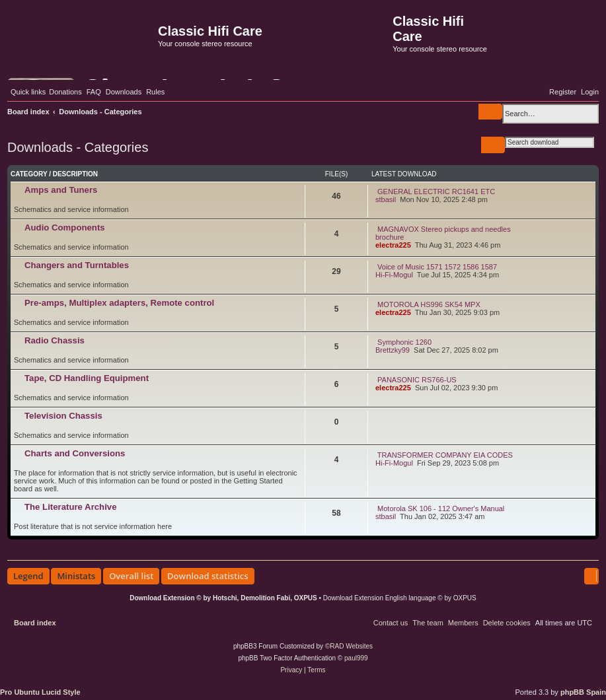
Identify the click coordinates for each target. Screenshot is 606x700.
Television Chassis (63, 416)
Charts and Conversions (75, 453)
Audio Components (65, 227)
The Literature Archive (71, 507)
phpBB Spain (583, 692)
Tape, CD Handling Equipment (87, 378)
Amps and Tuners (61, 190)
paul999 (356, 658)
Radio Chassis (55, 340)
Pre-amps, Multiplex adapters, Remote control (119, 303)
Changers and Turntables (77, 265)
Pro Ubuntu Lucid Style (40, 692)
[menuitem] (65, 92)
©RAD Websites (349, 646)
